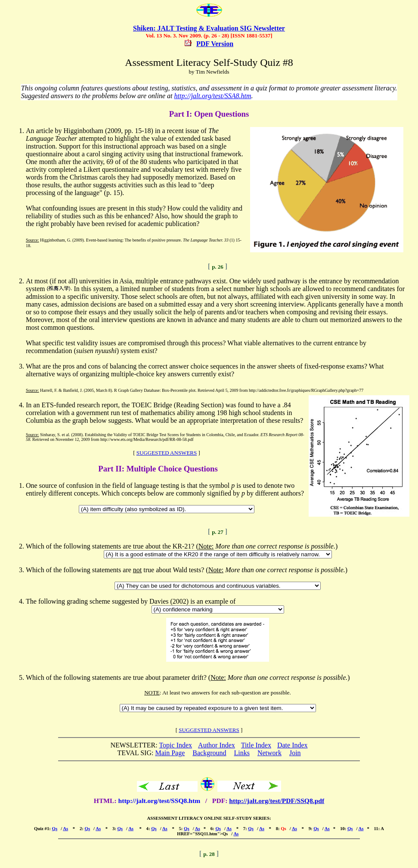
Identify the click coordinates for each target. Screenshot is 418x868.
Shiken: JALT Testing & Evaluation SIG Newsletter (209, 28)
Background (209, 753)
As (65, 828)
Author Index (217, 745)
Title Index (256, 745)
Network (269, 753)
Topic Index (175, 745)
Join (295, 753)
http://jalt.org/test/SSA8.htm (213, 96)
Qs (55, 828)
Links (242, 753)
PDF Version (215, 44)
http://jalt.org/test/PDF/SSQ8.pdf (277, 801)
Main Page (170, 753)
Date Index (293, 745)
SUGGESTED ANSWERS (167, 453)
